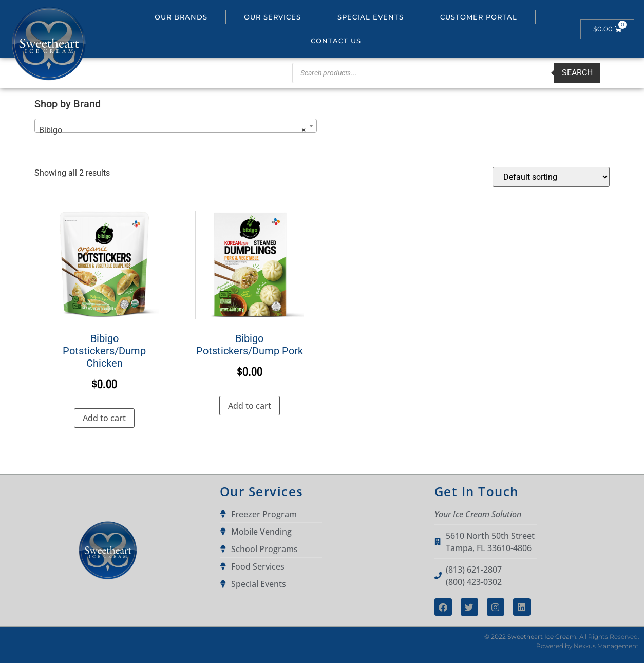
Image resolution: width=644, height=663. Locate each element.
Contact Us (336, 41)
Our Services (272, 17)
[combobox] (176, 126)
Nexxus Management (606, 646)
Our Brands (181, 17)
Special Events (371, 17)
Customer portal (479, 17)
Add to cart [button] (104, 418)
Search (577, 73)
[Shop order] (551, 177)
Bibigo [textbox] (173, 130)
